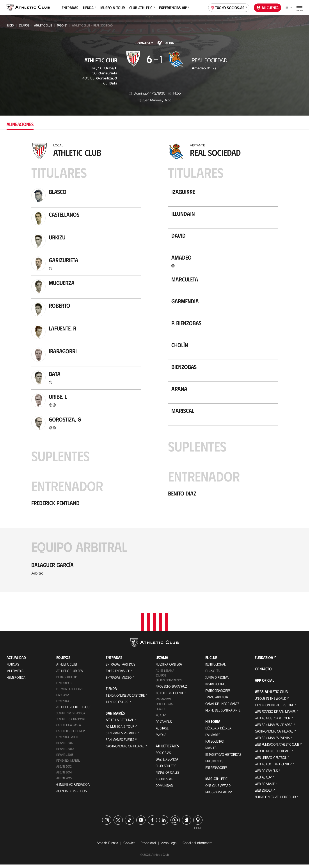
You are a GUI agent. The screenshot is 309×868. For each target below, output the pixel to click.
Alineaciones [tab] (20, 124)
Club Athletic (142, 8)
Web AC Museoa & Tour (273, 721)
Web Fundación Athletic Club (277, 748)
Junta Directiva (217, 681)
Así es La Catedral (120, 723)
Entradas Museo (119, 681)
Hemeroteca (16, 681)
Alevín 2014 (64, 776)
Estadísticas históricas (223, 758)
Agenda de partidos (72, 794)
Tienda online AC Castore (125, 698)
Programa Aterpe (219, 795)
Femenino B (64, 686)
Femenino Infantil (68, 764)
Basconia (63, 698)
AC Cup (161, 718)
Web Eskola (264, 793)
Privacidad (148, 846)
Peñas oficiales (167, 776)
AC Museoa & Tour (120, 730)
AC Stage (162, 731)
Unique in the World (271, 702)
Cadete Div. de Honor (71, 734)
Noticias (13, 667)
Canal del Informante (222, 707)
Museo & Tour (113, 8)
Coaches (161, 712)
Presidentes (214, 764)
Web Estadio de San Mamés (275, 715)
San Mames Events (120, 743)
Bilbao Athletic (67, 680)
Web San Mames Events (272, 741)
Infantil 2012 (65, 746)
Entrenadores (216, 771)
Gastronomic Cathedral (125, 749)
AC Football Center (171, 696)
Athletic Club (43, 25)
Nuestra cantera (169, 667)
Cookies (128, 846)
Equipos (24, 25)
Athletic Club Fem (70, 674)
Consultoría (164, 707)
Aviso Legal (169, 846)
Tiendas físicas (117, 705)
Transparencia (217, 700)
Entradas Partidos (121, 667)
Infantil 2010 (65, 752)
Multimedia (15, 674)
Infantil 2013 (65, 758)
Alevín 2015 (64, 781)
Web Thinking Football (273, 754)
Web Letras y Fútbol (271, 761)
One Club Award (218, 789)
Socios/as (163, 756)
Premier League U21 (69, 692)
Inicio (10, 25)
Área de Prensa (106, 846)
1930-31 (62, 25)
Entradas (70, 8)
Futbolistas (215, 744)
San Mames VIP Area (121, 736)
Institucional (216, 667)
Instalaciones (216, 687)
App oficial (264, 684)
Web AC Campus (266, 774)
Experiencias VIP (174, 8)
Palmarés (213, 738)
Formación (163, 702)
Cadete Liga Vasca (69, 728)
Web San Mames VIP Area (274, 728)
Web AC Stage (265, 787)
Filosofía (212, 674)
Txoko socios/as (229, 7)
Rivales (211, 751)
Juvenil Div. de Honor (71, 716)
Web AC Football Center (273, 767)
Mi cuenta (268, 8)
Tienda (89, 8)
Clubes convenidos (169, 683)
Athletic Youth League (74, 710)
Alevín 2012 (64, 770)
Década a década (218, 731)
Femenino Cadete (67, 740)
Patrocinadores (218, 694)
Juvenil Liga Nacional (71, 722)
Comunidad (164, 789)
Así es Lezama (165, 674)
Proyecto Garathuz (171, 690)
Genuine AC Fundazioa (73, 788)
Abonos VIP (164, 782)
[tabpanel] (154, 367)
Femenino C (64, 704)
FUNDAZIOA (264, 661)
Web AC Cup (263, 780)
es (289, 8)
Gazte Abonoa (167, 762)
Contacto (263, 672)
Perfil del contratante (223, 713)
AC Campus (164, 725)
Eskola (161, 738)
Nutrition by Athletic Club (275, 800)
